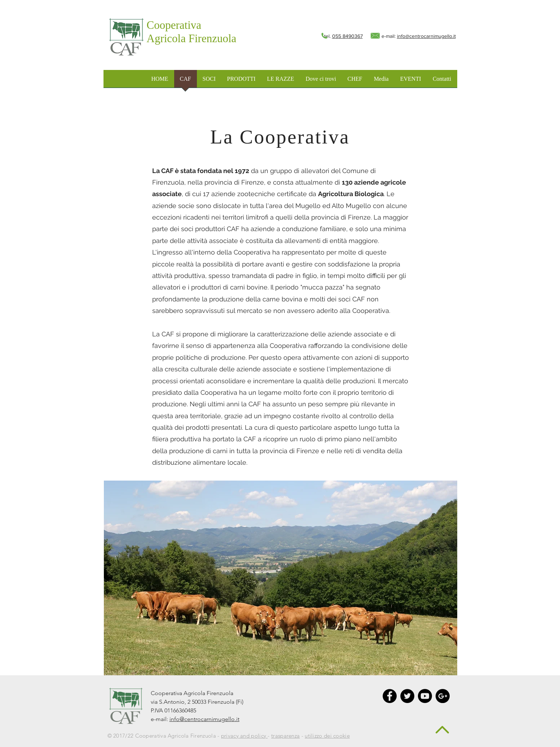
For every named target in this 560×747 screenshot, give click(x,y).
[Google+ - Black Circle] (443, 696)
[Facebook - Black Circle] (390, 696)
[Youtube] (425, 696)
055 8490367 (347, 36)
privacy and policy (244, 736)
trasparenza (285, 736)
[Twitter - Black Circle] (407, 696)
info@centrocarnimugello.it (426, 36)
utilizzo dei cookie (327, 736)
